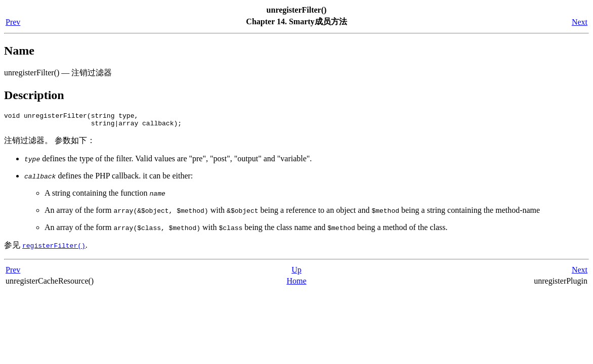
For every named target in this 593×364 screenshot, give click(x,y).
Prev (13, 22)
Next (580, 22)
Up (296, 273)
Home (296, 284)
